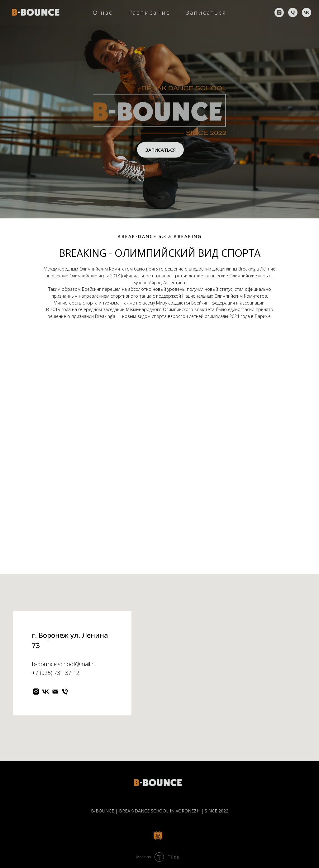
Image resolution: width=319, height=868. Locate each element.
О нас (103, 12)
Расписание (149, 12)
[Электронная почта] (55, 692)
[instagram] (279, 12)
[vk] (307, 12)
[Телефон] (293, 12)
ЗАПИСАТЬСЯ (160, 150)
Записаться (206, 12)
